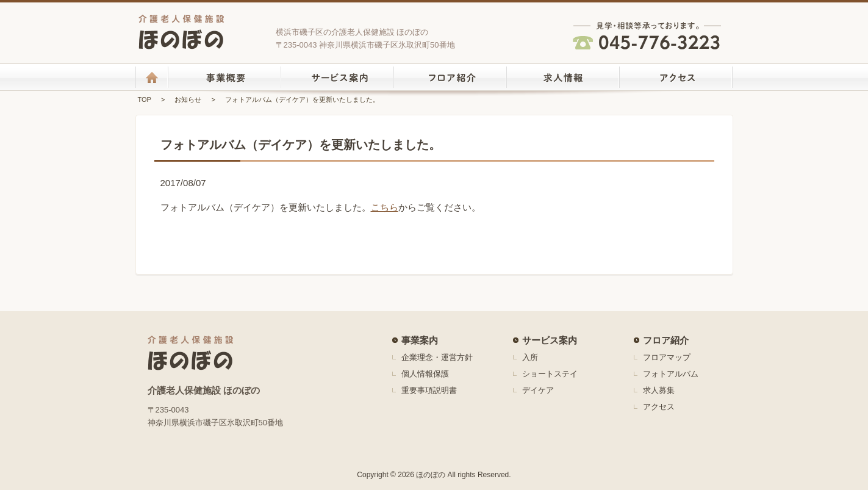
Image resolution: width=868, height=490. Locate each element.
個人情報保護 (425, 374)
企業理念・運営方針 (437, 357)
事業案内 (420, 340)
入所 (530, 357)
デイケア (538, 390)
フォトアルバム (671, 374)
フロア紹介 (666, 340)
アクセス (659, 407)
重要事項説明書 (429, 390)
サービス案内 (550, 340)
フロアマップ (667, 357)
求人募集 (659, 390)
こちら (385, 207)
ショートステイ (550, 374)
